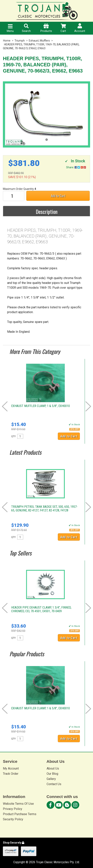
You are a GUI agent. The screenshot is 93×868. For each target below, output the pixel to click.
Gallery (51, 779)
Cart (63, 28)
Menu (10, 28)
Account (80, 28)
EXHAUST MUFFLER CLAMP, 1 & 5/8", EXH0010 (41, 406)
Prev (5, 406)
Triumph (20, 41)
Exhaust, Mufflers (39, 41)
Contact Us (54, 784)
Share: (76, 167)
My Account (11, 768)
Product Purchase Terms (20, 814)
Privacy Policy (13, 809)
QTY (13, 436)
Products (46, 28)
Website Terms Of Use (18, 804)
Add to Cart (58, 196)
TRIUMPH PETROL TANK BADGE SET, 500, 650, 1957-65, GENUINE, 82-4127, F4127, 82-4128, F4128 (44, 509)
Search (26, 28)
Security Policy (13, 819)
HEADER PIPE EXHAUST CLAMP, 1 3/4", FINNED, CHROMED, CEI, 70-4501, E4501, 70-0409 (41, 609)
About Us (53, 768)
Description (47, 212)
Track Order (11, 774)
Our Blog (52, 774)
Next (88, 406)
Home (7, 41)
